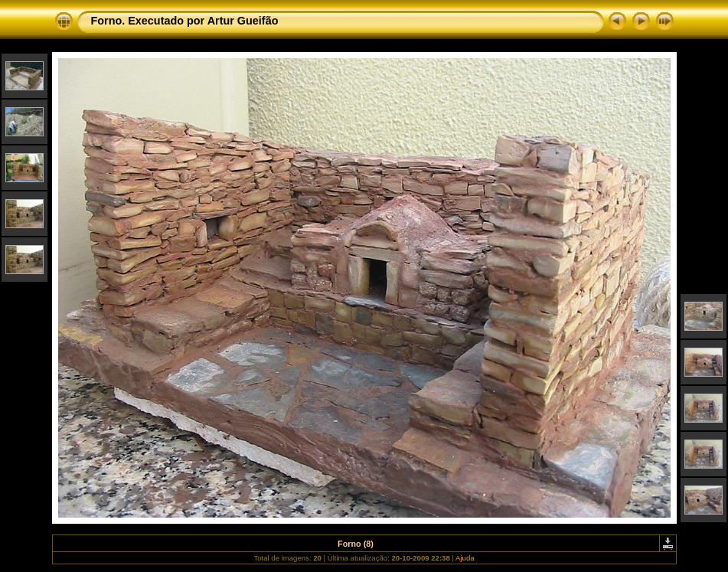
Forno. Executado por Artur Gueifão (185, 21)
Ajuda (465, 558)
